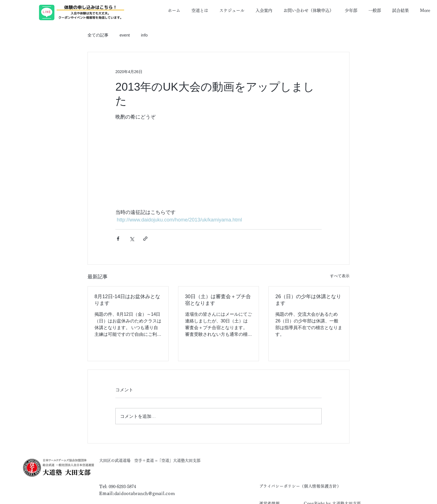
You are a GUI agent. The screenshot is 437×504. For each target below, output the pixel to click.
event (125, 35)
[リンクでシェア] (145, 239)
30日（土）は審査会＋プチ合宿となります (218, 300)
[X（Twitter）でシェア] (132, 239)
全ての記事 (98, 35)
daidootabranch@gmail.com (145, 493)
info (144, 35)
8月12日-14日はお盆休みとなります (127, 300)
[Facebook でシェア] (118, 239)
